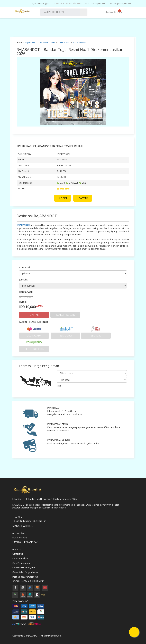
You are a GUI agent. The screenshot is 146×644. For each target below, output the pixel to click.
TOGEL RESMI (64, 42)
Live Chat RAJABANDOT (97, 3)
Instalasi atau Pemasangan (25, 577)
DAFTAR (83, 198)
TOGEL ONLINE (79, 42)
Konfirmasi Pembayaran (24, 568)
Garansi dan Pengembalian (25, 572)
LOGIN (63, 198)
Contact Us (18, 554)
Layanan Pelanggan (40, 3)
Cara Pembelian (20, 558)
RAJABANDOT (31, 42)
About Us (17, 549)
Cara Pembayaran (21, 563)
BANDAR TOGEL (48, 42)
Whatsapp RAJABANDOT (122, 3)
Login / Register (114, 12)
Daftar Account (20, 538)
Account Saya (19, 533)
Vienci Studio (55, 636)
